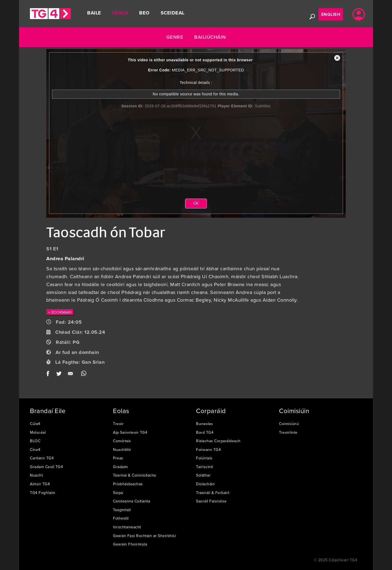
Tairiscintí (205, 467)
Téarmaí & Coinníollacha (134, 475)
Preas (118, 458)
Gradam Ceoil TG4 (46, 467)
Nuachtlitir (122, 450)
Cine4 (35, 450)
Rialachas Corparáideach (218, 441)
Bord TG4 (205, 432)
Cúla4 (35, 424)
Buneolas (204, 424)
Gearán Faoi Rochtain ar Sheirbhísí (144, 536)
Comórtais (122, 441)
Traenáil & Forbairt (213, 493)
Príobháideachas (128, 484)
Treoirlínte (288, 432)
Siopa (118, 493)
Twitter (59, 375)
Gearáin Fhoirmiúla (130, 544)
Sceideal (173, 13)
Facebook (50, 375)
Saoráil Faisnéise (211, 501)
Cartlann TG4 (42, 458)
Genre (175, 37)
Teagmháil (122, 510)
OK (196, 203)
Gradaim (120, 467)
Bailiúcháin (210, 37)
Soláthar (203, 475)
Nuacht (36, 475)
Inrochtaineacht (127, 527)
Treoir (118, 424)
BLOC (35, 441)
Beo (144, 13)
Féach (120, 13)
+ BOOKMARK (60, 312)
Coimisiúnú (289, 424)
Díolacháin (205, 484)
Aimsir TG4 (40, 484)
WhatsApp (84, 375)
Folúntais (204, 458)
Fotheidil (121, 518)
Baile (94, 13)
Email (71, 375)
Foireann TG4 (208, 450)
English (331, 14)
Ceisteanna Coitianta (131, 501)
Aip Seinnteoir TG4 (130, 432)
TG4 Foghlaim (42, 493)
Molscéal (38, 432)
